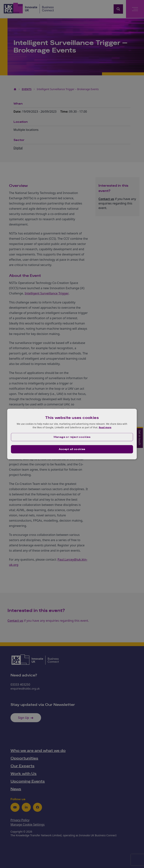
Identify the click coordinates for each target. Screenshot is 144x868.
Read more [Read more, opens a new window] (105, 427)
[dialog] (72, 434)
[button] (72, 437)
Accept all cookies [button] (72, 449)
